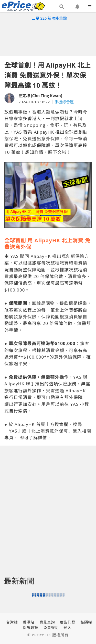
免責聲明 (51, 627)
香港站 (29, 622)
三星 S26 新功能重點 (49, 18)
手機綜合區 (64, 102)
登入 (67, 627)
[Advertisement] (48, 37)
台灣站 (12, 622)
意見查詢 (47, 622)
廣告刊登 (68, 622)
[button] (62, 7)
